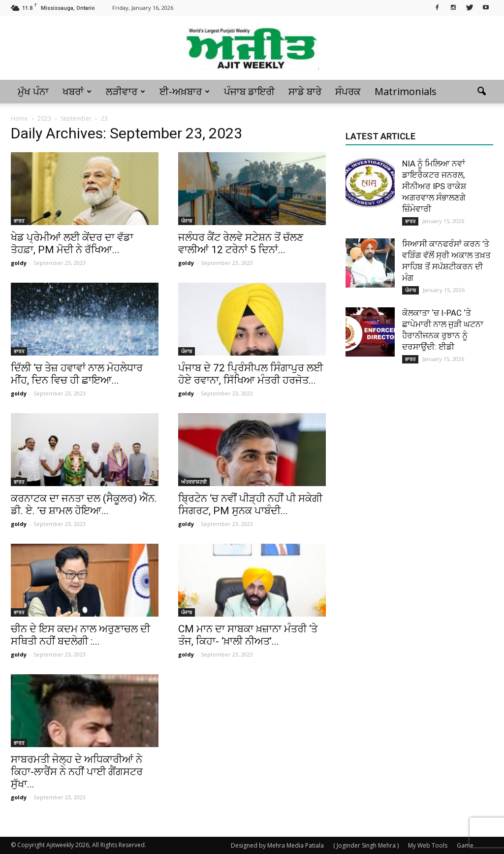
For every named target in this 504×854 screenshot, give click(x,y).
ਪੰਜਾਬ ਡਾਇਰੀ (249, 91)
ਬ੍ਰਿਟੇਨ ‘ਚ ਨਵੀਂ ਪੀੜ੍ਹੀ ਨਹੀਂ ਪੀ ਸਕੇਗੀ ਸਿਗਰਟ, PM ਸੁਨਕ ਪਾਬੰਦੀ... (250, 505)
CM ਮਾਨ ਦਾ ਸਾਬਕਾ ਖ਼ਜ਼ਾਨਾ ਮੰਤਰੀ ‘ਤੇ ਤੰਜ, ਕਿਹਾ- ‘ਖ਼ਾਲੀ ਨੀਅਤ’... (248, 635)
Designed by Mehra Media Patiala (277, 845)
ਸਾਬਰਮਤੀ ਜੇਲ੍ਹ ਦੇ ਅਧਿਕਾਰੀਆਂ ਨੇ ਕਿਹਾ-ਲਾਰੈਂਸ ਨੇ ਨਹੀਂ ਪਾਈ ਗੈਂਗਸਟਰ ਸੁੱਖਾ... (77, 772)
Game (465, 845)
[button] (481, 92)
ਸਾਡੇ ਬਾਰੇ (305, 91)
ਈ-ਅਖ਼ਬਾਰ (185, 91)
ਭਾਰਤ (19, 221)
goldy (19, 263)
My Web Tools (428, 845)
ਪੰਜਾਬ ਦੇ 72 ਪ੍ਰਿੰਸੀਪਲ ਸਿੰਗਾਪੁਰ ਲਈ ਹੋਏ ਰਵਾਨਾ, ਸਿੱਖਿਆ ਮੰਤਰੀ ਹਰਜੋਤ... (251, 374)
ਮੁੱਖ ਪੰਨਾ (33, 91)
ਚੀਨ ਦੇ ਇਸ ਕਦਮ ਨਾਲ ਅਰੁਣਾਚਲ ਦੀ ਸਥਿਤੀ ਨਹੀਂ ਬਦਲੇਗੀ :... (80, 635)
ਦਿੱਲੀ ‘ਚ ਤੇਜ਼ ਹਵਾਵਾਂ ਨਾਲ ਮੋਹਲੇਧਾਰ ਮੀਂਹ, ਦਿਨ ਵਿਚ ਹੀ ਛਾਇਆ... (77, 374)
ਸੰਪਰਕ (348, 91)
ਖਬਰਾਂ (77, 91)
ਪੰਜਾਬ (187, 221)
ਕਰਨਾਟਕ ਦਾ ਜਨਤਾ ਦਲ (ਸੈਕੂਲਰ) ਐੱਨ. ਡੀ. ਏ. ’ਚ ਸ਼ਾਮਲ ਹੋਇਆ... (84, 505)
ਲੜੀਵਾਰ (126, 91)
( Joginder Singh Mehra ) (366, 845)
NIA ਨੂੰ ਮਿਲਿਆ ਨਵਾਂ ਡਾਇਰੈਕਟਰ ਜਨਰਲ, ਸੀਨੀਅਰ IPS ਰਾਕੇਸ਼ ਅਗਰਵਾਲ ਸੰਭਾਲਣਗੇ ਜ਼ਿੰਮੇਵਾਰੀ (434, 186)
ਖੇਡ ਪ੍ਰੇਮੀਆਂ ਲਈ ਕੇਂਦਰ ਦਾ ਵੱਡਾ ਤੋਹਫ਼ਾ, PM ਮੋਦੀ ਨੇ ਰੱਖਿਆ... (72, 244)
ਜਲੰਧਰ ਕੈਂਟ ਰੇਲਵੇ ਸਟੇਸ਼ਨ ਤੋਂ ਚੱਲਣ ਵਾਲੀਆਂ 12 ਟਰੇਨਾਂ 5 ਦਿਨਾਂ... (241, 244)
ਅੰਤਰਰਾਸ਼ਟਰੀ (194, 482)
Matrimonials (406, 91)
